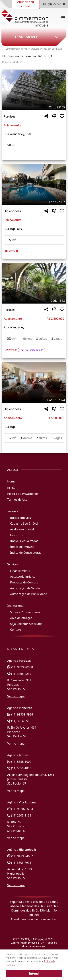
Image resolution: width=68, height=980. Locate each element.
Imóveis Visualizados (24, 541)
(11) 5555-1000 (19, 762)
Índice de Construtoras (26, 553)
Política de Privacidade (22, 494)
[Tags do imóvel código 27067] (34, 202)
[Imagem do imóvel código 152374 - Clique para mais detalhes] (34, 383)
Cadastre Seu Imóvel (24, 524)
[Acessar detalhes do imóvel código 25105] (34, 152)
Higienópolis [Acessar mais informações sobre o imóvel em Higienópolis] (12, 211)
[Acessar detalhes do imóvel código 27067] (34, 249)
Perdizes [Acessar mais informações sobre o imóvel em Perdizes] (10, 116)
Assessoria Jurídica (23, 577)
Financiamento (20, 571)
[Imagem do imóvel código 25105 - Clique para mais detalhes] (34, 90)
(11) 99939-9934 (20, 714)
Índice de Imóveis (22, 547)
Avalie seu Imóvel (22, 529)
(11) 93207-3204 (20, 809)
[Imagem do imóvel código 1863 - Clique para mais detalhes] (34, 283)
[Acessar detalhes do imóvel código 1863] (34, 348)
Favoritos (16, 535)
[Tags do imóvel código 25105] (34, 107)
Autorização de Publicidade (29, 594)
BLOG (11, 488)
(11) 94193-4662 (20, 856)
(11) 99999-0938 (20, 667)
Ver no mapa (16, 696)
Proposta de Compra (24, 582)
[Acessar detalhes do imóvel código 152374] (34, 445)
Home (11, 481)
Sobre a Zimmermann (25, 612)
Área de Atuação (21, 618)
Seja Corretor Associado (26, 624)
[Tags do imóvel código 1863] (34, 301)
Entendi (34, 973)
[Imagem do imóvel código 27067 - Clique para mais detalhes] (34, 185)
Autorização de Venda (25, 588)
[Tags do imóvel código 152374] (34, 400)
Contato (16, 630)
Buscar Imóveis (20, 518)
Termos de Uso (17, 500)
